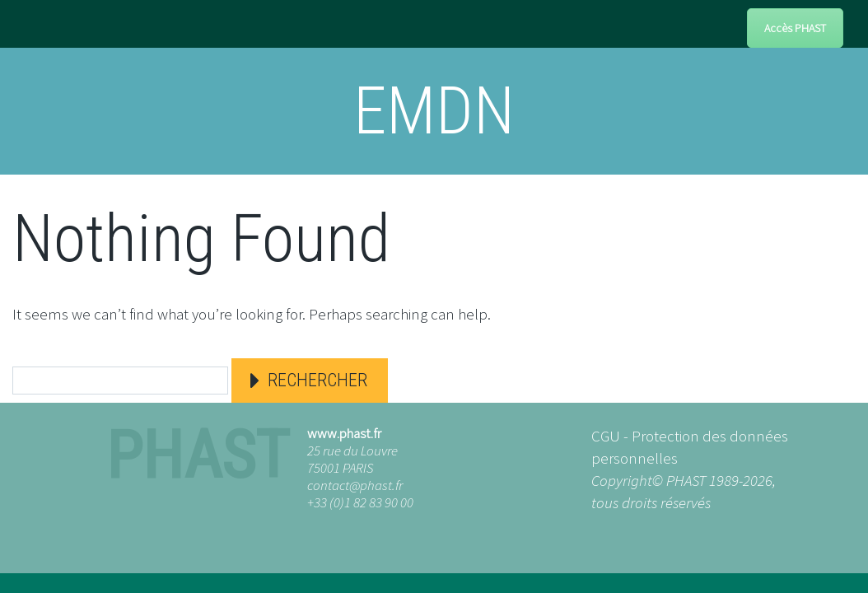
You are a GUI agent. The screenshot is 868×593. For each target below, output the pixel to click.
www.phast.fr (344, 433)
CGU (606, 436)
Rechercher (317, 380)
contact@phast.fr (355, 485)
